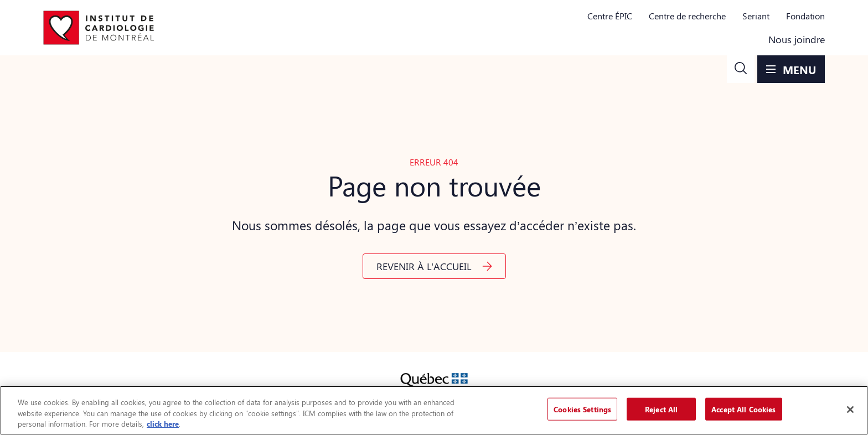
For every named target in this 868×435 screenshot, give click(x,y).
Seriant (756, 16)
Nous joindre (797, 39)
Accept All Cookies (743, 409)
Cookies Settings (582, 409)
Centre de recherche (687, 16)
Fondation (805, 16)
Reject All (661, 409)
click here (163, 424)
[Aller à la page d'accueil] (99, 28)
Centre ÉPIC (610, 16)
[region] (434, 410)
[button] (741, 69)
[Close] (850, 410)
